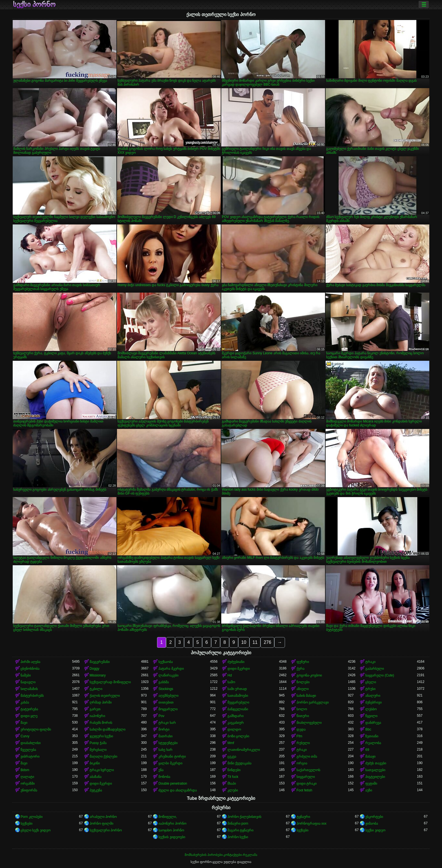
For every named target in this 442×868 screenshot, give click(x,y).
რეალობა (373, 743)
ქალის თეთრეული (105, 696)
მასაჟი (370, 756)
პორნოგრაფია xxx (311, 824)
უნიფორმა (29, 790)
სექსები (26, 824)
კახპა (25, 702)
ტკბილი (96, 689)
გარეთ (95, 709)
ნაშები (26, 675)
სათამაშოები (238, 696)
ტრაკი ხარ (167, 723)
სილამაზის (29, 689)
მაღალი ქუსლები (103, 756)
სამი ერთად (237, 689)
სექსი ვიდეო (375, 830)
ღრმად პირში (101, 702)
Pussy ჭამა (98, 743)
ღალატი (27, 777)
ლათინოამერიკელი (244, 750)
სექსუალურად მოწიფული (110, 682)
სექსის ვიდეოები (172, 837)
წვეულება (28, 750)
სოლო (302, 709)
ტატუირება (29, 709)
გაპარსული (375, 669)
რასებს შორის (101, 723)
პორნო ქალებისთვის (244, 817)
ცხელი (371, 682)
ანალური (373, 696)
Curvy (25, 736)
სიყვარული (306, 777)
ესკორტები (374, 817)
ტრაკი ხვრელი (102, 770)
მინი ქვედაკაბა (239, 763)
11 (255, 642)
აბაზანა (96, 777)
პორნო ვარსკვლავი (313, 702)
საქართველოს (308, 770)
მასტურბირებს (32, 696)
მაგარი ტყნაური (240, 830)
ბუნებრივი (374, 702)
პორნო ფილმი (101, 824)
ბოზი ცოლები (238, 736)
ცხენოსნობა (30, 669)
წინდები (234, 770)
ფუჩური (303, 662)
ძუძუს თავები (376, 763)
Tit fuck (233, 777)
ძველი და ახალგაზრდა (178, 790)
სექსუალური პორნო (106, 830)
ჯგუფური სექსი (101, 736)
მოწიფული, (168, 817)
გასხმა (164, 682)
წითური (303, 716)
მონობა (164, 777)
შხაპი (232, 784)
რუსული (303, 743)
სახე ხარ (165, 750)
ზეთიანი (372, 736)
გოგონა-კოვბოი (309, 675)
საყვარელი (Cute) (380, 675)
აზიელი (303, 689)
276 (267, 642)
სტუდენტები (168, 743)
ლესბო (371, 709)
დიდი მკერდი (239, 669)
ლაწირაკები (168, 675)
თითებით (166, 702)
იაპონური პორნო (172, 824)
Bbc (368, 729)
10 (244, 642)
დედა (301, 729)
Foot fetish (304, 790)
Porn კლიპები (32, 817)
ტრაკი (370, 662)
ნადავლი (28, 682)
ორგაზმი (28, 784)
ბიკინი (95, 763)
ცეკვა (232, 756)
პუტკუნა (96, 790)
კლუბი (233, 790)
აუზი (369, 790)
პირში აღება (30, 662)
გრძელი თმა (307, 756)
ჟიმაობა (372, 824)
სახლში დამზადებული (108, 729)
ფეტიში (371, 784)
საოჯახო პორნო (171, 830)
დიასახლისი (31, 743)
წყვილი (371, 716)
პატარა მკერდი (171, 669)
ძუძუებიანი (236, 662)
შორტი (164, 729)
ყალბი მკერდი (170, 763)
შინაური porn (238, 824)
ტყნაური (303, 817)
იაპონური (97, 716)
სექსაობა (166, 662)
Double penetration (173, 784)
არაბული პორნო (103, 817)
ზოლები (303, 682)
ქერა (300, 669)
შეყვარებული (238, 702)
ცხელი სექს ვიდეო (36, 830)
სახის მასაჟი (306, 696)
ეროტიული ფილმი (36, 729)
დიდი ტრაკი (307, 784)
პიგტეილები (375, 777)
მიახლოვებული (309, 723)
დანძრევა (373, 723)
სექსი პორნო (34, 5)
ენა (161, 770)
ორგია (302, 763)
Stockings (166, 689)
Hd (230, 675)
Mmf (231, 743)
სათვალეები (375, 770)
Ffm (300, 736)
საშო (231, 682)
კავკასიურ (236, 723)
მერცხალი (98, 750)
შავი (24, 723)
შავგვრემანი (100, 662)
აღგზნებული (168, 696)
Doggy (95, 669)
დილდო (234, 729)
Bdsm (25, 770)
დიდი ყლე (29, 716)
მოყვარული (168, 709)
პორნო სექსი (238, 837)
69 (367, 750)
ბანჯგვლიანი (238, 709)
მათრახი (165, 736)
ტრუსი (370, 689)
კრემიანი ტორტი (172, 756)
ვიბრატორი (30, 756)
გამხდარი (236, 716)
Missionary (98, 675)
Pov (161, 716)
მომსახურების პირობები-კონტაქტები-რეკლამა (221, 855)
